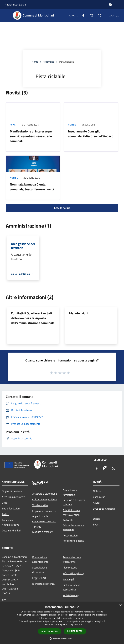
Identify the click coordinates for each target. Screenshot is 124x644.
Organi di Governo (12, 491)
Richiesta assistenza (43, 584)
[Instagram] (90, 15)
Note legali (69, 579)
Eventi (97, 524)
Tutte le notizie (62, 208)
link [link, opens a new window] (80, 625)
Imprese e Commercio (44, 511)
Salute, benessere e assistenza (73, 527)
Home (35, 62)
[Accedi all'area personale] (110, 5)
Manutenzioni (79, 313)
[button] (62, 639)
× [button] (120, 606)
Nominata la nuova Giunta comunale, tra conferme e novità (32, 187)
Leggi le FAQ (39, 578)
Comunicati (99, 497)
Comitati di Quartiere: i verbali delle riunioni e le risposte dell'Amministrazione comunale (33, 318)
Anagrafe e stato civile (45, 494)
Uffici (5, 503)
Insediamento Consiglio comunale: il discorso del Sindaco (91, 134)
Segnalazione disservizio (40, 570)
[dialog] (62, 623)
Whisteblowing (71, 595)
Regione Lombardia (15, 5)
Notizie (72, 125)
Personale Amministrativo (10, 522)
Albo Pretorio (70, 568)
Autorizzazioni (70, 535)
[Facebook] (82, 15)
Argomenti (49, 62)
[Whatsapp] (98, 15)
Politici (6, 514)
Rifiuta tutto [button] (75, 631)
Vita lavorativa (40, 505)
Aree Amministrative (13, 497)
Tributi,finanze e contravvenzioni (72, 513)
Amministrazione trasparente (72, 559)
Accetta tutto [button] (50, 631)
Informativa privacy (73, 573)
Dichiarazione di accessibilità (71, 587)
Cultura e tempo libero (45, 499)
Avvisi (13, 125)
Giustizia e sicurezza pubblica (74, 502)
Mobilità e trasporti (43, 532)
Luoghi (97, 519)
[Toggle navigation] (6, 15)
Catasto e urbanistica (44, 521)
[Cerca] (117, 16)
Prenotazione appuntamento (40, 559)
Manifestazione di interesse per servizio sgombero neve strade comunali (31, 136)
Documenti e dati (11, 530)
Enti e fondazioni (11, 508)
